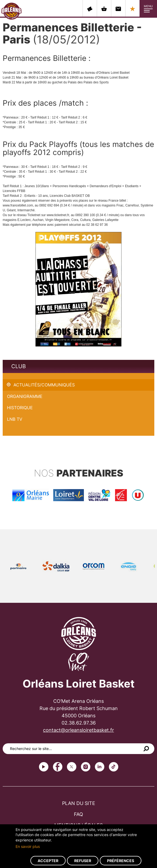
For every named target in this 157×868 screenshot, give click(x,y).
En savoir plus (28, 846)
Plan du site (79, 803)
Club (19, 366)
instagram (86, 767)
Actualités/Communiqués (44, 385)
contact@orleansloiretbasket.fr (78, 730)
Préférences (121, 861)
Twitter (72, 767)
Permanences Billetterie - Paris (34, 376)
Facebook (58, 767)
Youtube (44, 767)
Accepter (48, 861)
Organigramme (25, 396)
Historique (20, 408)
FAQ (78, 814)
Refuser (83, 861)
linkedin (100, 767)
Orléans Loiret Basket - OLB (11, 11)
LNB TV (15, 419)
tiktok (114, 767)
